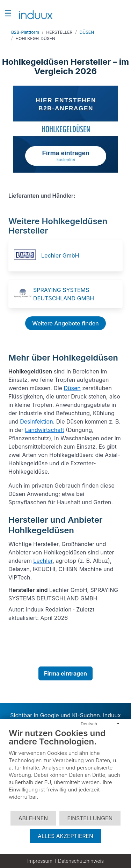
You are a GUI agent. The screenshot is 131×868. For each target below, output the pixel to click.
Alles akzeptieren (65, 836)
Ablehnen (33, 818)
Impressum (40, 861)
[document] (65, 769)
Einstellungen (90, 818)
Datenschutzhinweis (81, 861)
